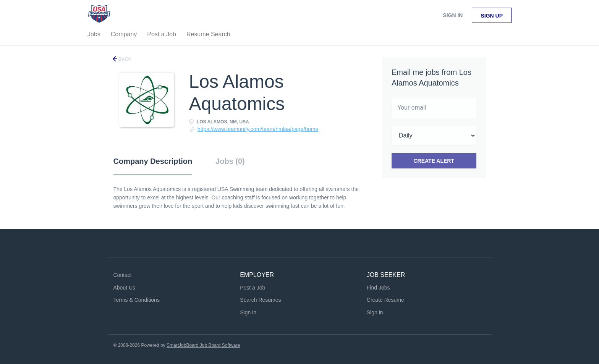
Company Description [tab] (153, 161)
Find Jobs (378, 288)
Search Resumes (260, 300)
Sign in (453, 15)
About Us (125, 288)
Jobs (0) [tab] (230, 161)
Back (125, 59)
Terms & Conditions (137, 300)
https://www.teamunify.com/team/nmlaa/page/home (258, 129)
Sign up (492, 16)
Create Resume (385, 300)
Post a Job (253, 288)
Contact (123, 275)
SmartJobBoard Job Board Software (203, 345)
